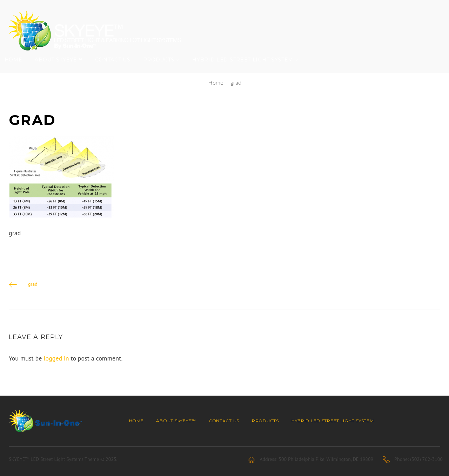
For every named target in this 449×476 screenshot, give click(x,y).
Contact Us (117, 68)
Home (18, 68)
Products (163, 68)
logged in (56, 370)
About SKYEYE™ (63, 68)
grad (33, 296)
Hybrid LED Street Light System (247, 68)
